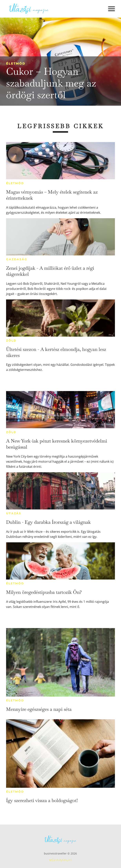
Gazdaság (17, 259)
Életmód (16, 64)
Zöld (11, 341)
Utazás (14, 513)
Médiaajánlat (61, 860)
